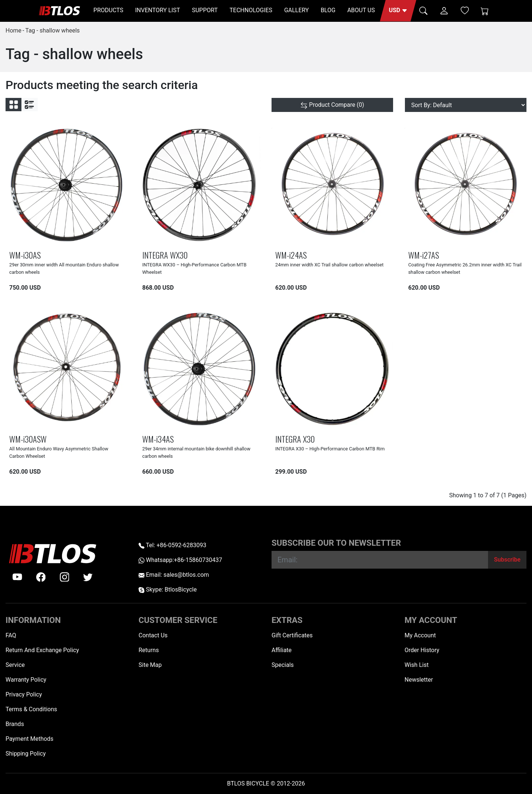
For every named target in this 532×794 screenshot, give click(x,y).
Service (15, 665)
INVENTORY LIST (158, 10)
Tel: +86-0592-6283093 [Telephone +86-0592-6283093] (172, 545)
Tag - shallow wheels (52, 30)
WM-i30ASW (28, 439)
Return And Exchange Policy (42, 650)
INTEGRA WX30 (165, 255)
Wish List (417, 665)
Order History (422, 650)
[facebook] (41, 577)
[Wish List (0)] (465, 10)
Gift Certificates (292, 635)
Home (13, 30)
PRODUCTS (108, 10)
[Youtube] (17, 577)
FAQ (11, 635)
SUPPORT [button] (205, 10)
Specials (283, 665)
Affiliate (282, 650)
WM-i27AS (424, 255)
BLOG (328, 10)
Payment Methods (30, 739)
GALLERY (296, 10)
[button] (398, 11)
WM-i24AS (291, 255)
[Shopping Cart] (485, 11)
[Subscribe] (507, 560)
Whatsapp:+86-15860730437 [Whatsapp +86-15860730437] (180, 560)
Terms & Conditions (31, 709)
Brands (15, 724)
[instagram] (65, 577)
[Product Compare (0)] (332, 105)
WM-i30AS (25, 255)
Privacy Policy (24, 694)
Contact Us (153, 635)
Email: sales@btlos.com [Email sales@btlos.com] (174, 575)
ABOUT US (361, 10)
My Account (420, 635)
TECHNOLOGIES (251, 10)
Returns (149, 650)
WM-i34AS (158, 439)
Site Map (150, 665)
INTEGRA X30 (295, 439)
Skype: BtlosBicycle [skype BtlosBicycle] (168, 589)
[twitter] (88, 577)
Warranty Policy (26, 680)
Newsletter (419, 680)
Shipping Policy (26, 754)
